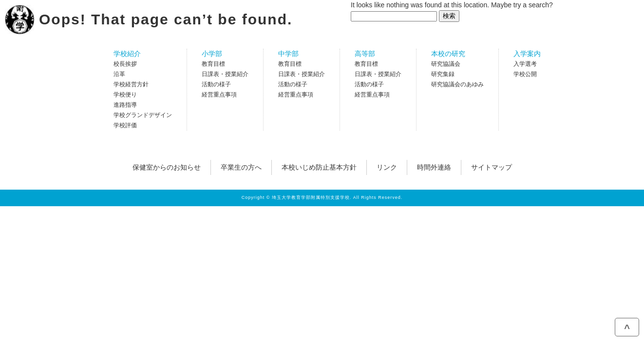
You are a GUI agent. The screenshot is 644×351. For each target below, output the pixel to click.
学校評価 (125, 125)
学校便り (125, 95)
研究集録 (443, 74)
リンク (387, 167)
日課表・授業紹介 (225, 74)
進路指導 (125, 105)
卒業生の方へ (241, 167)
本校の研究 (448, 54)
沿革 (119, 74)
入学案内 (527, 54)
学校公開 (525, 74)
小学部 (212, 54)
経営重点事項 (219, 95)
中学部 (288, 54)
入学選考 (525, 64)
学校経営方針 (131, 84)
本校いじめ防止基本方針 (319, 167)
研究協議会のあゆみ (457, 84)
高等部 (365, 54)
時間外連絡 (434, 167)
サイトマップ (492, 167)
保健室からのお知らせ (167, 167)
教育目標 (213, 64)
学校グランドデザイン (143, 115)
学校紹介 (127, 54)
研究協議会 (446, 64)
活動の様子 (216, 84)
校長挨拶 (125, 64)
